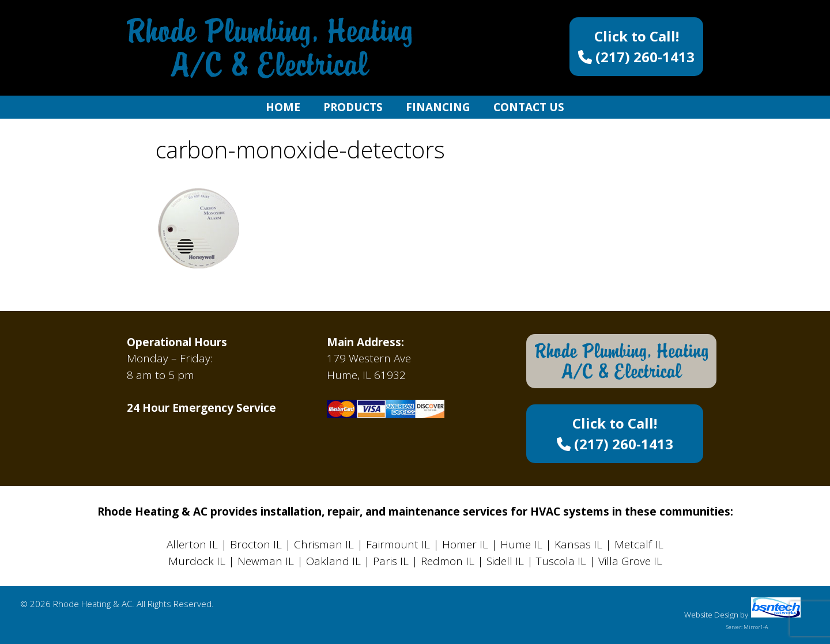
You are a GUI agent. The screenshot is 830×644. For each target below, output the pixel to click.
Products (353, 107)
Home (283, 107)
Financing (438, 107)
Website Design (711, 615)
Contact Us (529, 107)
